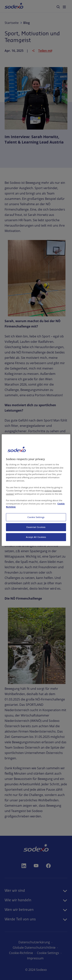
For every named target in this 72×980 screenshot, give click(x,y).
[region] (36, 490)
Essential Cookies (36, 527)
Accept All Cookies (36, 537)
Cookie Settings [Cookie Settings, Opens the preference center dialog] (36, 517)
